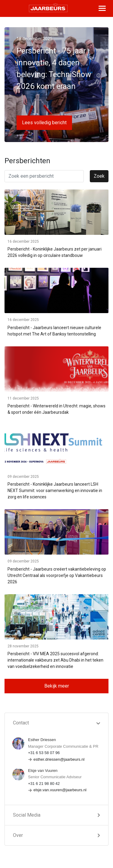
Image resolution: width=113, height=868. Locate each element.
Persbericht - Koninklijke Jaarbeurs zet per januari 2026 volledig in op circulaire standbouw (55, 252)
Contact (21, 723)
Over (18, 835)
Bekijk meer (57, 686)
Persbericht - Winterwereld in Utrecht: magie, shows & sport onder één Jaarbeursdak (56, 409)
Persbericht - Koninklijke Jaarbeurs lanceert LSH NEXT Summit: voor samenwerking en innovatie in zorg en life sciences (55, 491)
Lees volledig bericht (44, 123)
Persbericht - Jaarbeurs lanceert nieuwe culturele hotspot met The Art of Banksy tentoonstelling (54, 331)
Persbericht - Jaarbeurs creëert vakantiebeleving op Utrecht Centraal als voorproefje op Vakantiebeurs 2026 (57, 575)
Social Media (27, 815)
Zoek (99, 176)
